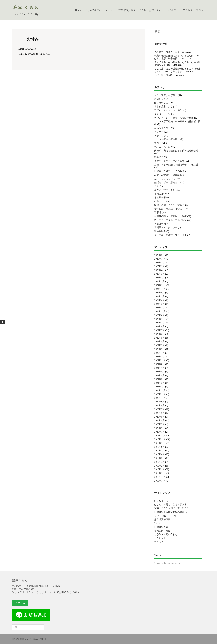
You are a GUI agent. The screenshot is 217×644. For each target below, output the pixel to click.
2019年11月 (160, 439)
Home (78, 10)
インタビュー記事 (163, 114)
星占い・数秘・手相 (165, 190)
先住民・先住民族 (163, 147)
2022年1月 (159, 353)
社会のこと (160, 201)
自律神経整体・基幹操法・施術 (170, 216)
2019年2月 (159, 466)
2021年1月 (159, 387)
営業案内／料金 (127, 10)
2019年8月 (159, 451)
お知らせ (159, 99)
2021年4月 (159, 376)
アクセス (188, 10)
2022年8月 (159, 327)
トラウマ (159, 136)
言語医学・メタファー (166, 228)
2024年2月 (159, 304)
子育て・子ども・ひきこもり (169, 161)
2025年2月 (159, 278)
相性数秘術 (160, 198)
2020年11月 (160, 394)
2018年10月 (160, 481)
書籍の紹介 (160, 194)
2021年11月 (160, 360)
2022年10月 (160, 323)
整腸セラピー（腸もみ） (167, 183)
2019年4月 (159, 462)
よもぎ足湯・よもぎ (165, 106)
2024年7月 (159, 297)
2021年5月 (159, 372)
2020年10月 (160, 398)
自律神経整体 (161, 527)
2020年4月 (159, 421)
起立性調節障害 (162, 520)
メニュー (110, 10)
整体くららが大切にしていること (172, 508)
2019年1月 (159, 469)
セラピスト (173, 10)
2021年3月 (159, 379)
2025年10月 (160, 263)
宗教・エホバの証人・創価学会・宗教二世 (176, 165)
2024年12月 (160, 285)
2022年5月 (159, 338)
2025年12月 (160, 259)
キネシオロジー (162, 128)
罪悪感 (158, 213)
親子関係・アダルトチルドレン (170, 220)
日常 (157, 186)
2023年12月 (160, 308)
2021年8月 (159, 364)
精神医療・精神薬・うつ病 (168, 209)
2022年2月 (159, 349)
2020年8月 (159, 406)
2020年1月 (159, 432)
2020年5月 (159, 417)
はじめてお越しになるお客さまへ (172, 505)
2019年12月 (160, 436)
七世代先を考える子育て (167, 52)
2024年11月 (160, 289)
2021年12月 (160, 357)
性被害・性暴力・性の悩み (168, 171)
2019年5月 (159, 458)
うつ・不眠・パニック (166, 516)
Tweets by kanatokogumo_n (167, 563)
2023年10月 (160, 312)
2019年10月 (160, 443)
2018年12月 (160, 473)
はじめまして (161, 501)
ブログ (200, 10)
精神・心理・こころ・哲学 (168, 205)
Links (157, 523)
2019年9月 (159, 447)
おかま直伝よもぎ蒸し (166, 95)
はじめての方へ (93, 10)
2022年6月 (159, 334)
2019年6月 (159, 454)
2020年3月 (159, 424)
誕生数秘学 (160, 231)
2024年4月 (159, 300)
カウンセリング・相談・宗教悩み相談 (174, 118)
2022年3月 (159, 345)
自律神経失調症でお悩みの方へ (170, 512)
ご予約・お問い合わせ (151, 10)
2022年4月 (159, 342)
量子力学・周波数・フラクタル (170, 235)
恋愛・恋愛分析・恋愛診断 (168, 175)
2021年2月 (159, 383)
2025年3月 (159, 274)
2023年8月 (159, 315)
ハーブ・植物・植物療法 (167, 139)
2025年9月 (159, 266)
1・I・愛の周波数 (163, 75)
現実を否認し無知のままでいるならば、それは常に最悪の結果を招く (177, 57)
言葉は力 (159, 224)
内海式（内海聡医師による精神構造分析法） (177, 151)
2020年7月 (159, 409)
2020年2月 (159, 428)
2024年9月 (159, 293)
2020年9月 (159, 402)
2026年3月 (159, 255)
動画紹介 (159, 157)
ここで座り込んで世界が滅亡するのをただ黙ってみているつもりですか (177, 70)
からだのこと (161, 103)
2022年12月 (160, 319)
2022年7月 (159, 330)
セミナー (159, 132)
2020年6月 (159, 413)
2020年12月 (160, 391)
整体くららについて (165, 179)
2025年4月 (159, 270)
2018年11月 (160, 477)
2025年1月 (159, 282)
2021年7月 (159, 368)
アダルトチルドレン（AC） (169, 110)
